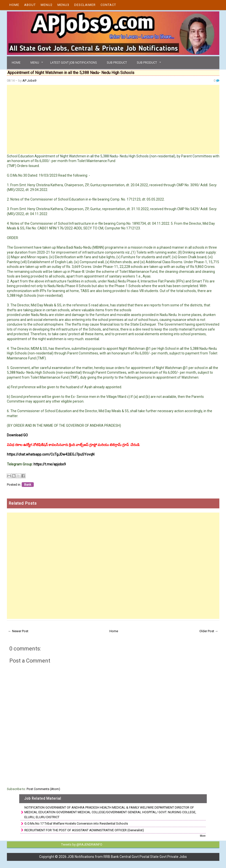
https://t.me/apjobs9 (50, 464)
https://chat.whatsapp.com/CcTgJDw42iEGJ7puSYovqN (51, 454)
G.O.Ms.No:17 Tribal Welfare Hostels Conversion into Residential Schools (76, 823)
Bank (28, 485)
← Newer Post (18, 631)
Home (14, 5)
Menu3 (63, 5)
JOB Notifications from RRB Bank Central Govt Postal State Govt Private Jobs (127, 856)
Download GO (17, 435)
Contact (108, 5)
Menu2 (47, 5)
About (30, 5)
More (203, 836)
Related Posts (23, 503)
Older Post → (209, 631)
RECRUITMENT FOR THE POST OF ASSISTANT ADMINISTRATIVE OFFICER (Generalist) (84, 830)
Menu (35, 63)
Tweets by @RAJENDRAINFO (81, 844)
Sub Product (117, 63)
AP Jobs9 (29, 81)
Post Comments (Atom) (43, 789)
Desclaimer (85, 5)
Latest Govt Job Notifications (73, 63)
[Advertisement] (113, 119)
